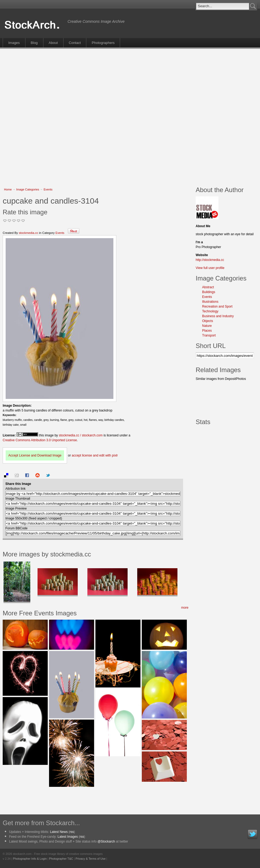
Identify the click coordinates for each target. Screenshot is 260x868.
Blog (34, 43)
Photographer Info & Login (30, 859)
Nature (207, 326)
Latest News (59, 832)
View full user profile (210, 268)
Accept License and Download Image (35, 455)
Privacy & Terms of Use (91, 859)
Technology (210, 311)
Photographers (103, 43)
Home (8, 189)
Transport (209, 335)
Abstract (208, 287)
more (185, 608)
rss (72, 832)
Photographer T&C (61, 859)
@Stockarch (106, 841)
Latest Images (68, 837)
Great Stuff (19, 221)
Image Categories (28, 189)
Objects (208, 321)
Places (207, 331)
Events (48, 189)
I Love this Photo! (23, 221)
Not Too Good (5, 221)
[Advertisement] (61, 115)
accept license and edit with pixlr (95, 455)
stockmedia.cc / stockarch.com (81, 435)
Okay (10, 221)
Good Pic (14, 221)
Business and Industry (218, 316)
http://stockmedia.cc (210, 260)
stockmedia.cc (28, 233)
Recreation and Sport (217, 306)
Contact (75, 43)
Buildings (209, 292)
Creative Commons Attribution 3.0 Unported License (40, 440)
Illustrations (210, 302)
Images (14, 43)
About (53, 43)
